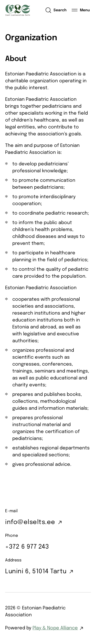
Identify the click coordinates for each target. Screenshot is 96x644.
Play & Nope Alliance (55, 628)
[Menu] (81, 10)
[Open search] (56, 10)
